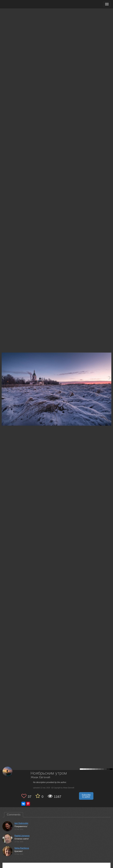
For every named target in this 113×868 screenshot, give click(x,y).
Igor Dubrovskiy (21, 823)
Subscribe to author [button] (86, 796)
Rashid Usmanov (22, 836)
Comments (14, 815)
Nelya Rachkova (22, 848)
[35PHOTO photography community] (16, 4)
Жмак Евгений (40, 777)
